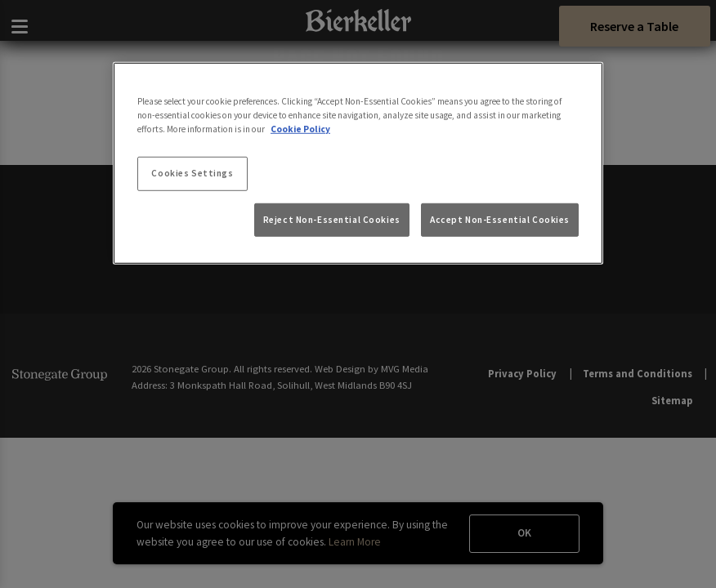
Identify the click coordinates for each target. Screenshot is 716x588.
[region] (358, 163)
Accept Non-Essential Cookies (500, 219)
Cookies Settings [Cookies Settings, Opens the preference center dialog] (192, 173)
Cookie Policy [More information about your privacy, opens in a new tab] (300, 129)
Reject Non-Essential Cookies (332, 219)
